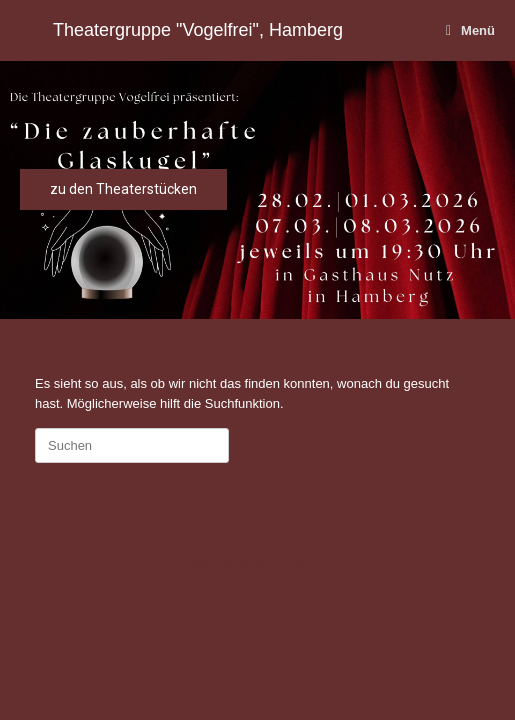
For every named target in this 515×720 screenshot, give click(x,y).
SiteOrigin (297, 561)
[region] (257, 190)
